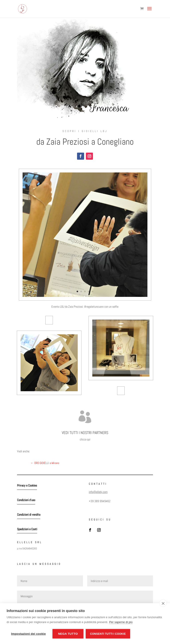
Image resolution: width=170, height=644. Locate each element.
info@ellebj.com (98, 492)
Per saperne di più (121, 622)
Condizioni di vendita (29, 515)
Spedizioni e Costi (27, 529)
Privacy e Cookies (27, 485)
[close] (163, 603)
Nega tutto (68, 634)
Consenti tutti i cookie (108, 634)
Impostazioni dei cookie (28, 634)
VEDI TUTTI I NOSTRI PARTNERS (85, 433)
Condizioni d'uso (26, 500)
